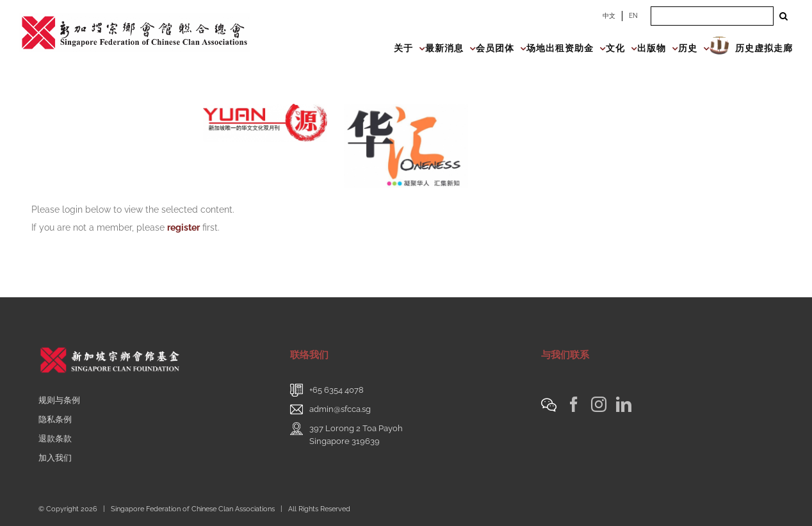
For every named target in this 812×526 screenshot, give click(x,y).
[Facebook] (574, 404)
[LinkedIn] (624, 404)
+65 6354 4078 (337, 390)
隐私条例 (55, 419)
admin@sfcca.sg (340, 409)
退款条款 (55, 439)
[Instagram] (599, 404)
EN (633, 16)
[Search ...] (712, 16)
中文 (609, 16)
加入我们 (55, 458)
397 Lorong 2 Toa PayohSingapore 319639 (356, 435)
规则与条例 (59, 400)
